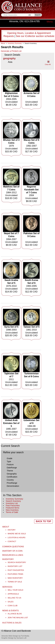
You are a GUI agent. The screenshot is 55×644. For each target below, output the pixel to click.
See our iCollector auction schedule (35, 36)
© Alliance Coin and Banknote (16, 631)
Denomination (13, 486)
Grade (9, 458)
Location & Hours (17, 538)
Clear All (48, 64)
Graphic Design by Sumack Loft (14, 638)
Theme (10, 471)
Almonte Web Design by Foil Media (15, 636)
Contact (12, 541)
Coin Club (13, 606)
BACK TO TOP (43, 521)
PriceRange (12, 483)
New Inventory (12, 510)
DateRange (12, 468)
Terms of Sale (12, 512)
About (3, 43)
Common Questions (13, 547)
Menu (50, 22)
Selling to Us (14, 598)
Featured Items (13, 508)
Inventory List (12, 503)
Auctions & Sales (12, 623)
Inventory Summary (15, 499)
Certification (12, 477)
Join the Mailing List (18, 618)
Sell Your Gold (15, 590)
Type (9, 461)
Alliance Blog (15, 614)
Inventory (8, 559)
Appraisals (13, 594)
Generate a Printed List (11, 51)
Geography (12, 474)
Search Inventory (13, 501)
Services (7, 587)
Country (10, 480)
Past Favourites (13, 506)
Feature (10, 465)
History (12, 530)
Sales (11, 602)
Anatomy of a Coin (12, 551)
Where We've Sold (17, 534)
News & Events (10, 611)
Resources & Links (13, 555)
